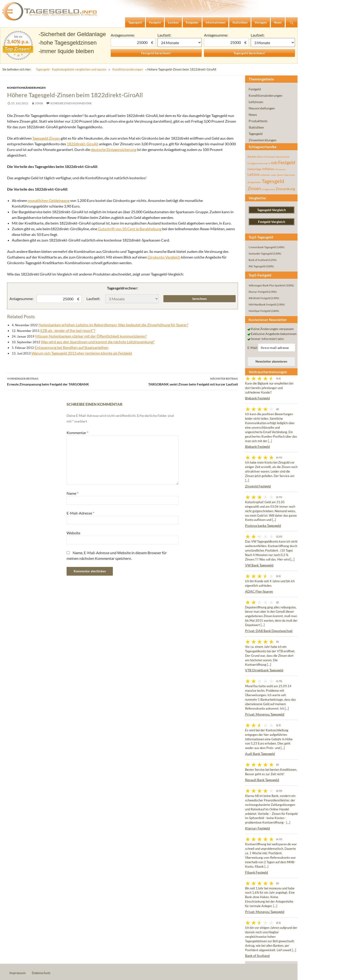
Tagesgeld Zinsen (46, 138)
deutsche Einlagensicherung (114, 149)
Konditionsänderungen (128, 69)
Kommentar (77, 433)
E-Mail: (253, 348)
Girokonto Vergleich (164, 257)
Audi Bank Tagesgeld (260, 754)
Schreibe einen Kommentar (71, 103)
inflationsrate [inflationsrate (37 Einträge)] (280, 169)
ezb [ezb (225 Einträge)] (274, 163)
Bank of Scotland (257, 956)
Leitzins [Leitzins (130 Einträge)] (254, 174)
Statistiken (256, 127)
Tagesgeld (256, 134)
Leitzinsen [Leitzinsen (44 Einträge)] (265, 175)
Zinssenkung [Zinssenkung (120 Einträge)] (285, 189)
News (253, 115)
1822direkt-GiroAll (83, 144)
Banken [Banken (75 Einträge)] (252, 157)
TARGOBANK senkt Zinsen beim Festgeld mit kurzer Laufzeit (180, 381)
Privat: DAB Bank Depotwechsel (269, 631)
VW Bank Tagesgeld (259, 565)
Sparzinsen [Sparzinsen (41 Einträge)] (290, 175)
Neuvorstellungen (262, 108)
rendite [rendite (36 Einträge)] (273, 175)
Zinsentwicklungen (263, 140)
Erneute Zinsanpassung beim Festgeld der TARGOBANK (65, 381)
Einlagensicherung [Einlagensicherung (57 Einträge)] (257, 163)
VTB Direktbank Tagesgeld (264, 670)
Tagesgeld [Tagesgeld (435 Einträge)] (273, 181)
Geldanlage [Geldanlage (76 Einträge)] (254, 169)
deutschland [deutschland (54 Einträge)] (283, 157)
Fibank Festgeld (257, 872)
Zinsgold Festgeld (258, 486)
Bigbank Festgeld (257, 398)
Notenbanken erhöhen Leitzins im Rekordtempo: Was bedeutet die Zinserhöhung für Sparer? (113, 325)
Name (72, 493)
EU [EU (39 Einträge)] (269, 163)
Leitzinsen (256, 102)
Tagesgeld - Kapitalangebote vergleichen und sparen (71, 69)
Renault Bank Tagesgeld (262, 780)
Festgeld (255, 89)
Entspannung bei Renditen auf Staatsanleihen (72, 347)
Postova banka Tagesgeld (263, 526)
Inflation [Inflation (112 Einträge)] (268, 169)
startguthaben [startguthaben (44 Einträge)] (254, 182)
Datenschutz (41, 973)
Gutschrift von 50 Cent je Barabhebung (130, 229)
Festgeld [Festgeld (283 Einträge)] (287, 162)
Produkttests (258, 121)
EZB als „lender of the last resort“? (68, 330)
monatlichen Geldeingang (49, 200)
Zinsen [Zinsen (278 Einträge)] (254, 188)
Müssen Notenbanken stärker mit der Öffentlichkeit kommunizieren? (91, 336)
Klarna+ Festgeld (257, 828)
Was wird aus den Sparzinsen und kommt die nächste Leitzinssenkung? (98, 342)
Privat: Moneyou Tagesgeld (265, 714)
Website (73, 533)
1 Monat (180, 42)
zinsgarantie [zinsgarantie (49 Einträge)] (268, 189)
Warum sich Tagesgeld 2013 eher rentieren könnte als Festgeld (82, 353)
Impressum (18, 973)
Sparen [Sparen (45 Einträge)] (280, 175)
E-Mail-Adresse (80, 513)
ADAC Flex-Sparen (259, 591)
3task (39, 103)
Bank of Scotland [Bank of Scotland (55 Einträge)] (266, 157)
